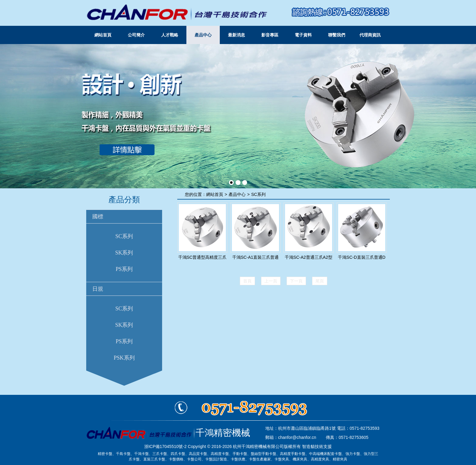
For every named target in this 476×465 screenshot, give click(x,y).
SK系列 (124, 253)
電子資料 (303, 35)
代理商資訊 (370, 35)
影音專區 (270, 35)
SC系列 (124, 236)
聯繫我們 (337, 35)
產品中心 (203, 35)
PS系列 (124, 269)
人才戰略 (170, 35)
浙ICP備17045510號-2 (165, 446)
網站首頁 (103, 35)
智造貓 (308, 446)
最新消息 (236, 35)
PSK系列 (124, 358)
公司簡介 (136, 35)
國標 (98, 217)
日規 (98, 289)
